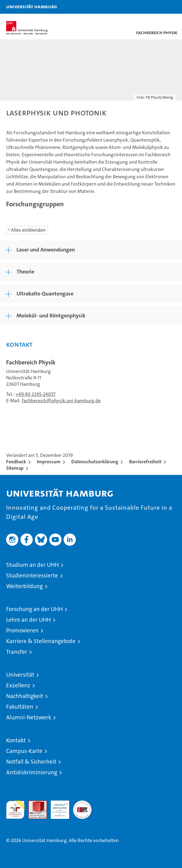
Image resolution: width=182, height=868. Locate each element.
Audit (34, 804)
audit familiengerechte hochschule (15, 810)
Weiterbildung (24, 586)
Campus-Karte (24, 751)
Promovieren (22, 630)
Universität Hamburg (32, 6)
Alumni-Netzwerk (29, 717)
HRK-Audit (57, 807)
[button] (158, 7)
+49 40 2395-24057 (35, 394)
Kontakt (16, 740)
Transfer (17, 652)
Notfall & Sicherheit (31, 762)
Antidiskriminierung (32, 772)
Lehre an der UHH (28, 620)
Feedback (16, 462)
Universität (20, 675)
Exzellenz (18, 685)
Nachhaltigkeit (25, 696)
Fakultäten (20, 707)
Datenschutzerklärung (95, 462)
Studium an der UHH (32, 565)
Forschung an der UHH (34, 609)
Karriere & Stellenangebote (41, 641)
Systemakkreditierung (82, 804)
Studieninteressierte (32, 575)
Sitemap (15, 468)
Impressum (49, 462)
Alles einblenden (28, 230)
